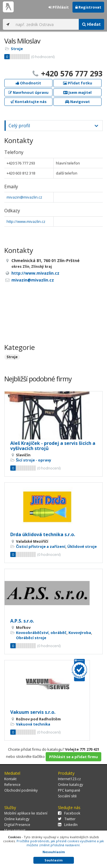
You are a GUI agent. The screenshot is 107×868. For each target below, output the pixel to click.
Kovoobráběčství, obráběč (41, 633)
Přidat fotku (78, 83)
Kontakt (10, 779)
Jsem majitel (77, 92)
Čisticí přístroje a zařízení (41, 546)
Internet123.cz (69, 779)
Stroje (17, 49)
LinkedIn (68, 825)
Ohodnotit (28, 83)
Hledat (91, 24)
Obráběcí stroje (31, 638)
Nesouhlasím (54, 852)
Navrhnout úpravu (28, 92)
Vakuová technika (33, 724)
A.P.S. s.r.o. (22, 621)
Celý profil (19, 126)
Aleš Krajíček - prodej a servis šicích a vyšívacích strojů (53, 446)
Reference (12, 785)
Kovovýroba (80, 633)
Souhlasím (53, 860)
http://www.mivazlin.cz (26, 221)
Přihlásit (59, 7)
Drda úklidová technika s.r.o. (43, 534)
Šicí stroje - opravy (34, 460)
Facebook (69, 813)
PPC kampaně (69, 790)
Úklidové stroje (82, 546)
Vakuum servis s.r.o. (33, 712)
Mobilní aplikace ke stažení (26, 813)
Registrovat (88, 7)
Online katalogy (70, 785)
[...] (46, 24)
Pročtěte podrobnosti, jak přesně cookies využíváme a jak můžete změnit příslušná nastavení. (60, 843)
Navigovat (77, 102)
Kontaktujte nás (28, 102)
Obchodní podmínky (21, 790)
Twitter (67, 819)
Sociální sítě (67, 796)
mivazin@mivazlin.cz (24, 197)
